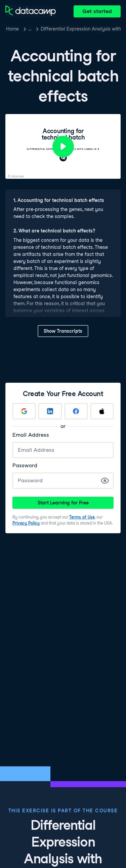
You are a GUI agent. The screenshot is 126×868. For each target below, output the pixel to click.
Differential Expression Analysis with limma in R (81, 29)
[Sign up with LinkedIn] (50, 411)
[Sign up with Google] (24, 411)
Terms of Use (82, 517)
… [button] (30, 29)
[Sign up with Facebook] (76, 411)
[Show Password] (105, 481)
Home (12, 29)
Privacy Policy (26, 523)
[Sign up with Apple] (102, 411)
